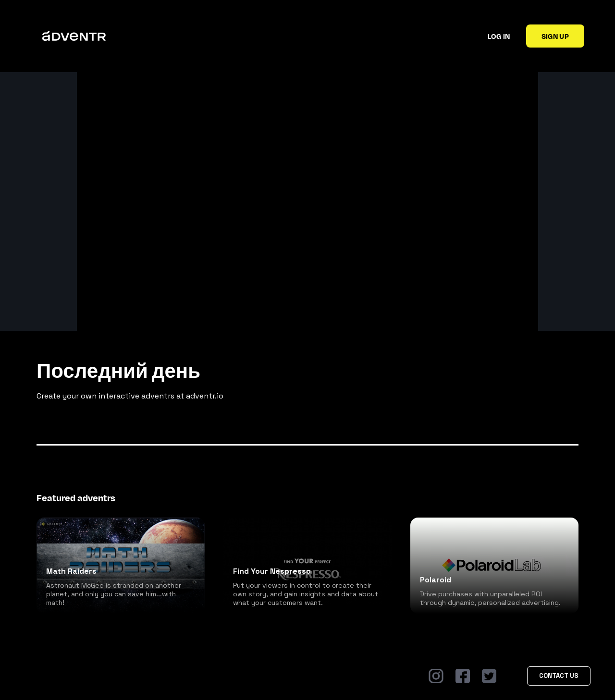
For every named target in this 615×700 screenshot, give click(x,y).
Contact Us (559, 676)
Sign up (555, 36)
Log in (499, 36)
